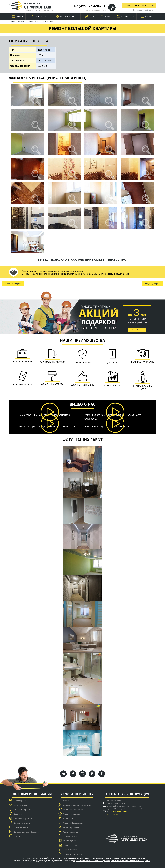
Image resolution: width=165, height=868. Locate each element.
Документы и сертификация (26, 832)
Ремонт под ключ (70, 818)
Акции (106, 16)
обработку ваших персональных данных (92, 861)
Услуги (66, 801)
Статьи (17, 836)
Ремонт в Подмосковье (73, 823)
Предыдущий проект (13, 283)
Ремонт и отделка (40, 16)
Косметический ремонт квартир (77, 805)
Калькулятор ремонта (23, 818)
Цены (89, 16)
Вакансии (18, 814)
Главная (17, 16)
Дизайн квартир (70, 850)
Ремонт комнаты (70, 832)
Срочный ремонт (70, 836)
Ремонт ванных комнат (73, 810)
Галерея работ (125, 16)
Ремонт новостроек (71, 814)
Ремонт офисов (70, 841)
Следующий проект (153, 283)
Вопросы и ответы (22, 823)
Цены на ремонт (21, 805)
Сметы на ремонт (21, 827)
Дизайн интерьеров (67, 16)
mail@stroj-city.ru (120, 812)
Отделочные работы (23, 810)
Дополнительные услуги (74, 854)
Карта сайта (113, 815)
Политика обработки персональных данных (130, 861)
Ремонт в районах (71, 827)
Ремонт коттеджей (71, 845)
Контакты (147, 16)
